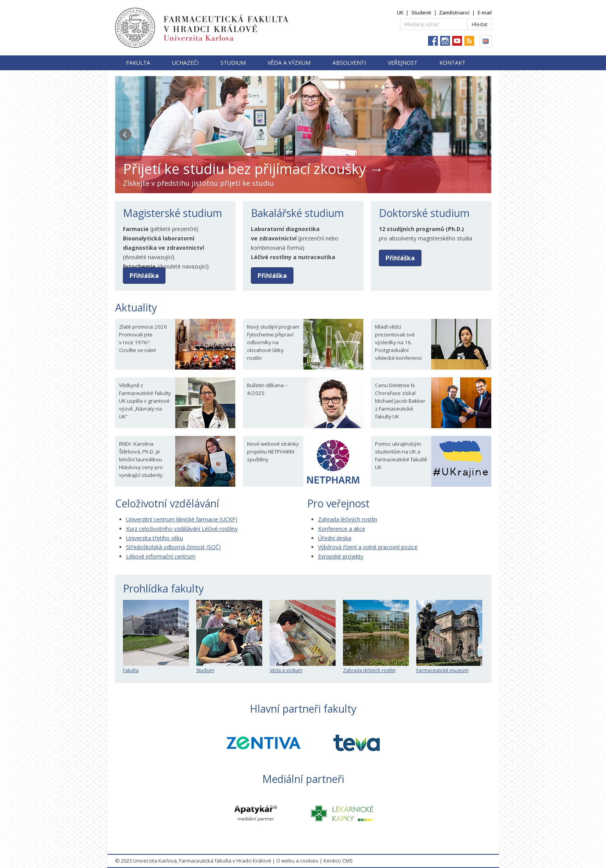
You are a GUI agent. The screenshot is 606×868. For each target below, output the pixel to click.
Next (481, 135)
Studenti (421, 12)
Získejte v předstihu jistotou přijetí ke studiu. (199, 183)
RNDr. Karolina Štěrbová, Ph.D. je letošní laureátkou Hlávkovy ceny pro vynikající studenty (141, 459)
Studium (233, 63)
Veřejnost (403, 63)
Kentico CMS (338, 861)
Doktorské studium (424, 213)
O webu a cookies (297, 861)
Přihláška (144, 276)
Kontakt (452, 63)
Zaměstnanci (454, 12)
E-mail (485, 12)
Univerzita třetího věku (155, 538)
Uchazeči (185, 63)
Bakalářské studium (297, 213)
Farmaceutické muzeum (449, 667)
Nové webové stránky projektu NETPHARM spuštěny (273, 452)
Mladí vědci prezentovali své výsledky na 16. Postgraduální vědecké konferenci (398, 342)
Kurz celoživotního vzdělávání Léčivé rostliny (182, 529)
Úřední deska (335, 538)
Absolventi (349, 63)
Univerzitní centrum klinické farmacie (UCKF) (182, 519)
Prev (125, 135)
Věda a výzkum (289, 63)
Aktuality (136, 308)
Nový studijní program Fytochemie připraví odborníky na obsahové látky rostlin (273, 342)
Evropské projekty (341, 556)
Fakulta (138, 63)
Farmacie (136, 229)
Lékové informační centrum (161, 556)
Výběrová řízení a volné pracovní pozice (368, 547)
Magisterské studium (172, 213)
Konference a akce (342, 529)
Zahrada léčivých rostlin (348, 519)
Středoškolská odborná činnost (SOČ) (173, 547)
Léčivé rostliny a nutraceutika (293, 257)
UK (400, 12)
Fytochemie (139, 266)
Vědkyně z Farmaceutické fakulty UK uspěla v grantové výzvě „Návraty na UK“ (145, 401)
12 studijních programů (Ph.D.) (421, 229)
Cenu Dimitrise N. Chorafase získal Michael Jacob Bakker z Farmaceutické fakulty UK (400, 401)
